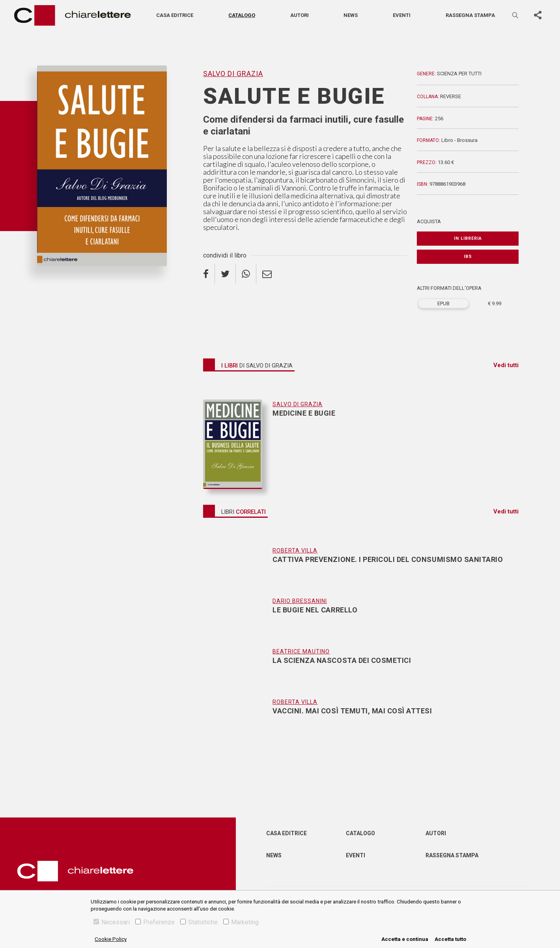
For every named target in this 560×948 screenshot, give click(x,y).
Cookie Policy (111, 939)
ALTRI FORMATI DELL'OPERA (449, 288)
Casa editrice (175, 15)
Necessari (112, 922)
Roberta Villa (295, 551)
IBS (468, 257)
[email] (267, 274)
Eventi (402, 15)
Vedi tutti (506, 365)
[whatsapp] (246, 274)
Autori (300, 15)
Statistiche (199, 922)
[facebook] (209, 274)
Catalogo (242, 15)
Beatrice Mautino (301, 651)
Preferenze (155, 922)
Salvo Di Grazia (233, 74)
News (351, 15)
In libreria (468, 238)
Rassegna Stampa (452, 855)
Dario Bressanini (300, 601)
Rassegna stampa (470, 15)
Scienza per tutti (459, 74)
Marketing (241, 922)
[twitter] (225, 274)
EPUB (443, 303)
